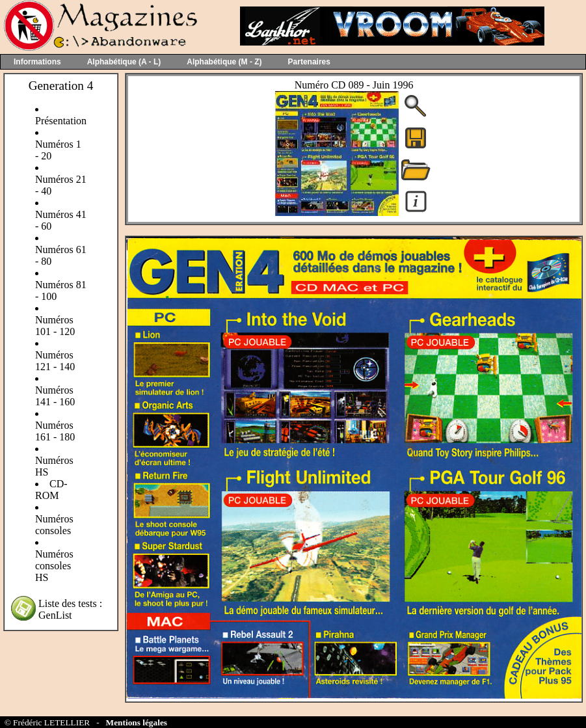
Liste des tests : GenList (70, 609)
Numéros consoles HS (54, 566)
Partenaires (309, 62)
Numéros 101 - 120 (55, 326)
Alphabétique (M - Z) (224, 62)
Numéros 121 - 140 (55, 361)
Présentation (61, 121)
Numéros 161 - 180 (55, 431)
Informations (37, 62)
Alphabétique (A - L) (124, 62)
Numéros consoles (54, 525)
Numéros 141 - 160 (55, 396)
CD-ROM (51, 490)
